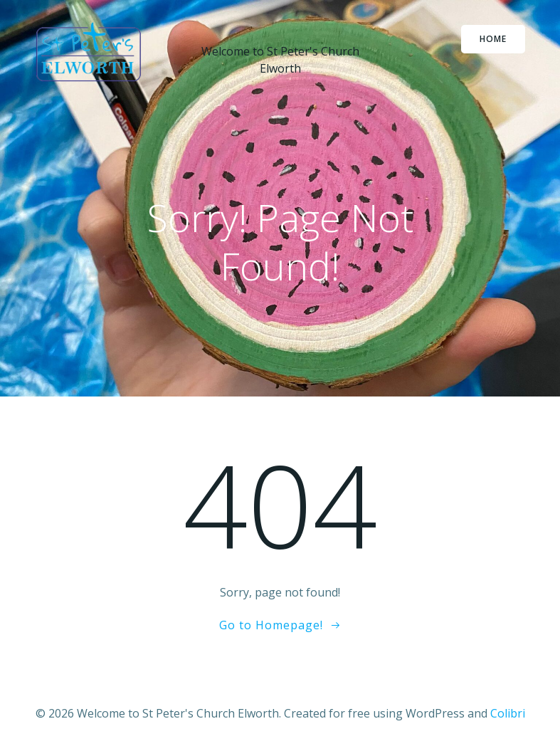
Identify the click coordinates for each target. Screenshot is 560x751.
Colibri (508, 713)
